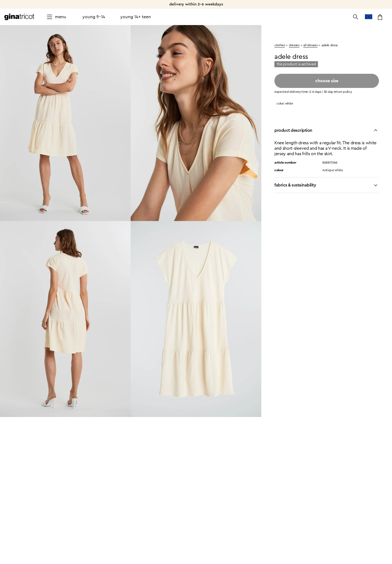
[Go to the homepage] (19, 17)
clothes (280, 45)
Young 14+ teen (136, 17)
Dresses (294, 45)
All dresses (310, 45)
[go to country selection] (369, 17)
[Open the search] (356, 17)
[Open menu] (56, 17)
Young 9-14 (94, 17)
